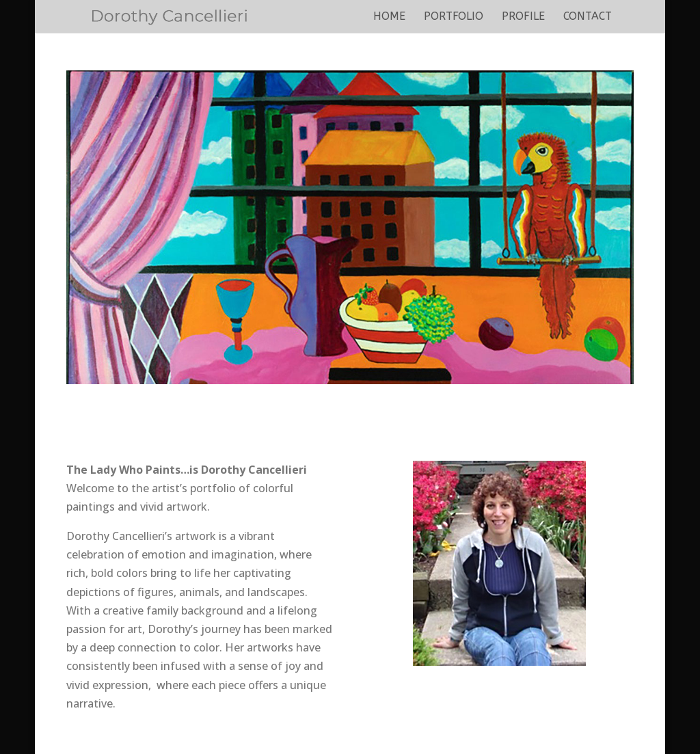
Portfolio (454, 17)
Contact (588, 17)
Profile (523, 17)
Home (389, 17)
